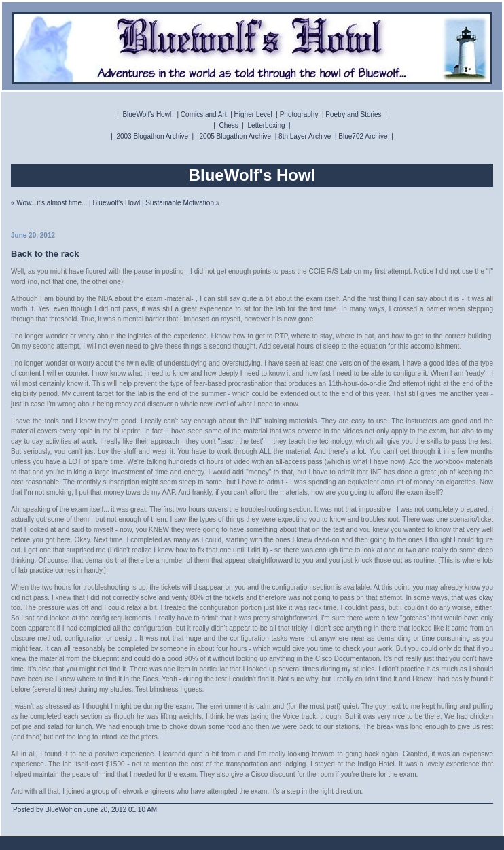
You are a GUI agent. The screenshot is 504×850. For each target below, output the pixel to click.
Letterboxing (267, 125)
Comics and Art (204, 114)
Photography (299, 114)
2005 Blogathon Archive (236, 136)
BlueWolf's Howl (147, 114)
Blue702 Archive (363, 136)
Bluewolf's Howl (116, 203)
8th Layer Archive (305, 136)
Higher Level (253, 114)
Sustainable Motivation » (182, 203)
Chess (228, 125)
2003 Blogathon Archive (152, 136)
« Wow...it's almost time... (49, 203)
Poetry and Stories (353, 114)
